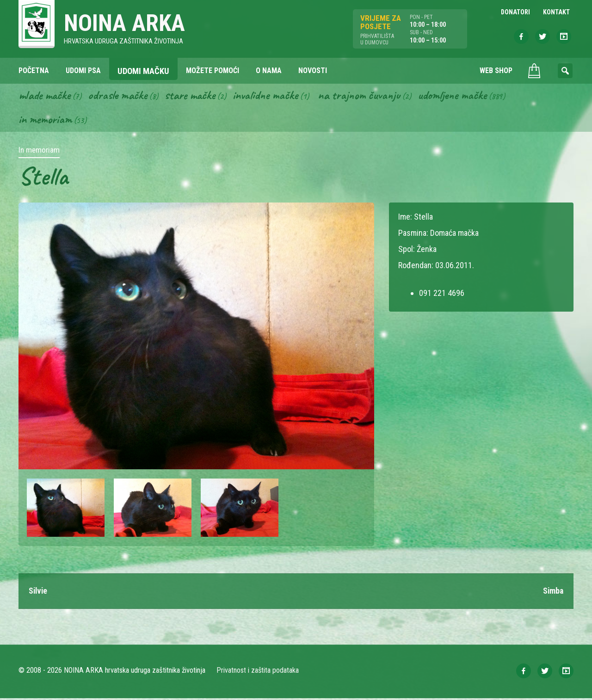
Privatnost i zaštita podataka (258, 672)
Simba (553, 593)
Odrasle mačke (121, 96)
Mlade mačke (46, 96)
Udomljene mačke (463, 96)
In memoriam (46, 121)
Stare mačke (194, 96)
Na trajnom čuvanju (368, 96)
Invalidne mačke (272, 96)
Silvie (39, 593)
